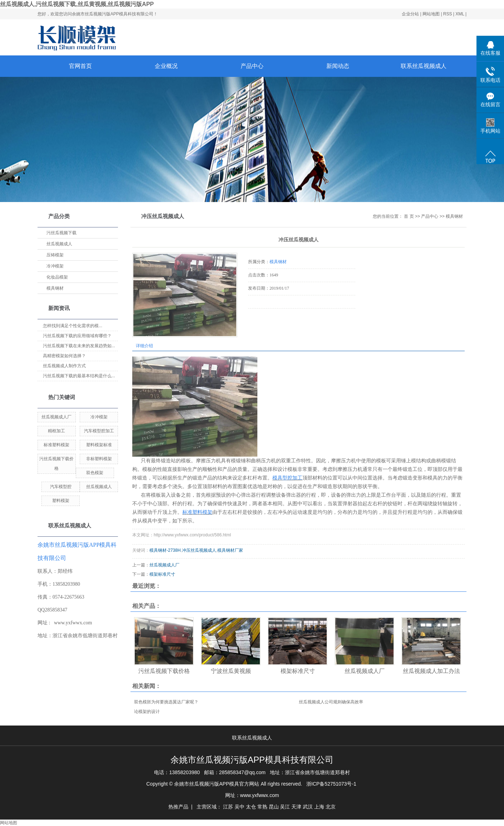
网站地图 (432, 14)
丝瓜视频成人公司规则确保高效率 (331, 702)
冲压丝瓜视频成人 (199, 550)
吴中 (239, 807)
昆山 (274, 807)
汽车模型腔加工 (99, 431)
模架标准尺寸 (162, 574)
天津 (296, 807)
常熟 (262, 807)
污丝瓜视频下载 (61, 233)
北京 (331, 807)
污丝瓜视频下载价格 (164, 671)
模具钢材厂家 (230, 550)
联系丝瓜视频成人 (424, 66)
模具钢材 (55, 288)
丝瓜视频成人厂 (56, 417)
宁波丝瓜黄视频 (231, 671)
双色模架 (95, 473)
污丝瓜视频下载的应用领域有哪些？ (77, 336)
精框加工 (56, 431)
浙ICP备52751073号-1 (331, 784)
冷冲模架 (55, 266)
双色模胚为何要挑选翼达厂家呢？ (166, 702)
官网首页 (80, 66)
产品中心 (252, 66)
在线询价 (268, 318)
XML (460, 14)
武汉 (308, 807)
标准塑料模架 (56, 445)
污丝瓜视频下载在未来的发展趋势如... (79, 346)
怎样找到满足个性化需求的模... (73, 326)
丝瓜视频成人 (59, 244)
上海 (319, 807)
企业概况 (166, 66)
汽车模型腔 (61, 487)
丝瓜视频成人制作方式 (64, 366)
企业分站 (410, 14)
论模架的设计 (147, 712)
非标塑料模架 (99, 459)
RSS (448, 14)
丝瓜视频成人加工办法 (431, 671)
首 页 (409, 216)
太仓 (251, 807)
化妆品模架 (57, 277)
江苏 (228, 807)
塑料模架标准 (99, 445)
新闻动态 (338, 66)
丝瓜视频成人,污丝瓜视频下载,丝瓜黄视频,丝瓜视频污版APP (77, 4)
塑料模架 (61, 501)
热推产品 (178, 807)
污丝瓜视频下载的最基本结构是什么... (79, 376)
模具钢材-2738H (165, 550)
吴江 (285, 807)
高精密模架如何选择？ (64, 356)
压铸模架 (55, 255)
